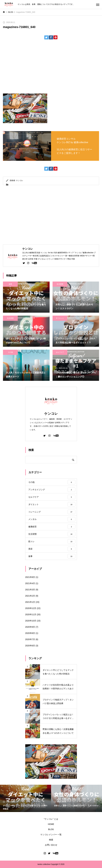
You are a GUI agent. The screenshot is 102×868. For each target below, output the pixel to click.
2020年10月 (31, 621)
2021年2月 (30, 596)
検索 (51, 840)
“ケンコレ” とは (51, 819)
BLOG (51, 829)
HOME (51, 824)
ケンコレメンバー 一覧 (51, 835)
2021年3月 (30, 590)
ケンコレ (20, 180)
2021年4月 (30, 583)
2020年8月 (30, 633)
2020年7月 (30, 639)
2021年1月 (30, 602)
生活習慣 (60, 284)
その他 (10, 352)
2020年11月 (31, 614)
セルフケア (60, 352)
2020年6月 (30, 646)
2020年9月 (30, 627)
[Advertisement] (51, 68)
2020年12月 (31, 608)
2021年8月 (30, 577)
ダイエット (60, 318)
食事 (10, 284)
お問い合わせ (51, 845)
